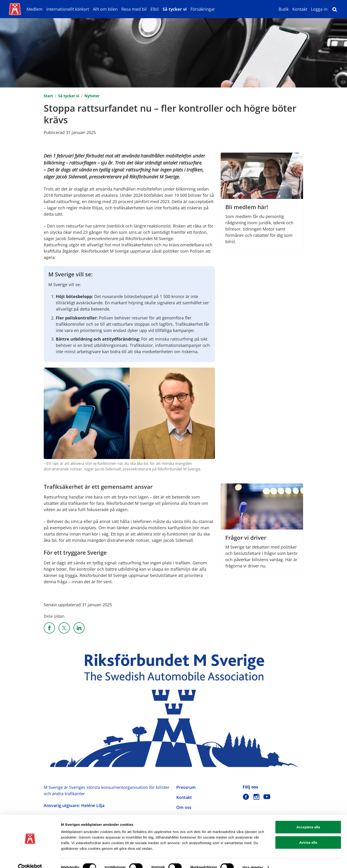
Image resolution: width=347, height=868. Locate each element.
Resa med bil (134, 9)
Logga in (319, 9)
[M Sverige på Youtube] (267, 797)
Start (48, 96)
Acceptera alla (308, 819)
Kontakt (300, 9)
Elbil (155, 9)
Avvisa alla (308, 834)
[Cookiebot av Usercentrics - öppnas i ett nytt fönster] (30, 859)
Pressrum (186, 787)
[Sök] (335, 9)
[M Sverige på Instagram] (256, 797)
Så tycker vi (175, 9)
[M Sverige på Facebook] (246, 797)
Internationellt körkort (68, 9)
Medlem (35, 9)
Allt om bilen (105, 9)
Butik (284, 9)
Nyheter (92, 96)
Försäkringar (203, 9)
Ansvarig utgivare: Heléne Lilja (74, 805)
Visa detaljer (253, 859)
